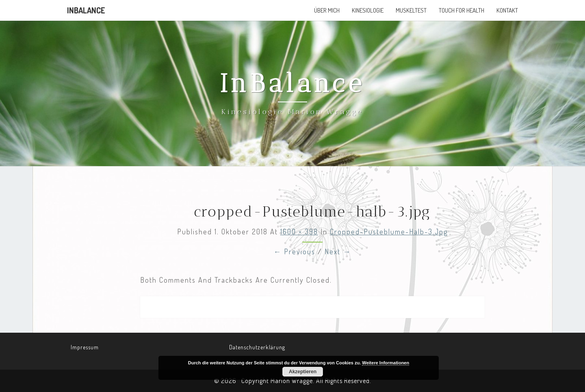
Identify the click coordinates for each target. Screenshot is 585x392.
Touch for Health (461, 10)
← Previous (294, 251)
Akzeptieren (303, 372)
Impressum (85, 347)
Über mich (327, 10)
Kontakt (507, 10)
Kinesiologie (368, 10)
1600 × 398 (299, 232)
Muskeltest (411, 10)
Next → (338, 251)
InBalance (86, 10)
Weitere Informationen (386, 363)
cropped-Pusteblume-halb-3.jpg (389, 232)
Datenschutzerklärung (257, 347)
